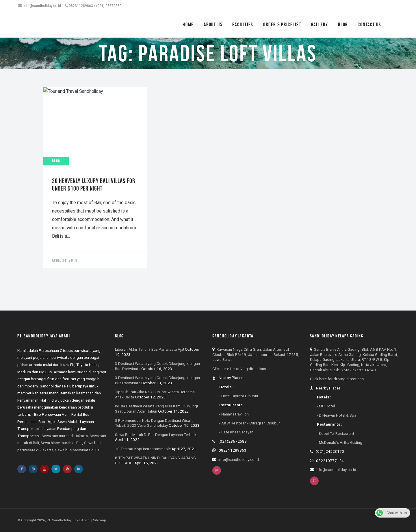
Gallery (320, 25)
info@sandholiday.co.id (42, 6)
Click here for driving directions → (242, 369)
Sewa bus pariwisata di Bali (78, 450)
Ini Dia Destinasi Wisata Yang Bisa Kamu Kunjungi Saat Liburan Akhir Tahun (156, 409)
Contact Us (369, 25)
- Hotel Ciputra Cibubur (239, 396)
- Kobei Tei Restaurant (336, 433)
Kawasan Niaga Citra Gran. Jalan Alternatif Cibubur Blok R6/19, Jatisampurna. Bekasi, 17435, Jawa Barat (256, 354)
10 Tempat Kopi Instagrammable (143, 449)
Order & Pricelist (282, 25)
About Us (213, 25)
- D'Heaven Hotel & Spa (337, 415)
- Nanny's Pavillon (234, 414)
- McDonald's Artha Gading (340, 442)
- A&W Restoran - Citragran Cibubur (250, 423)
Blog (343, 25)
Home (188, 25)
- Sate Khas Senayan (236, 432)
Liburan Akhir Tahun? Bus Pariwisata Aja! (149, 349)
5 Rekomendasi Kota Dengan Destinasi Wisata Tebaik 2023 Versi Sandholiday (154, 423)
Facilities (243, 25)
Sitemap (99, 520)
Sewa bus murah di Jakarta (65, 436)
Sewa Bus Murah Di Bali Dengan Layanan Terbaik (156, 435)
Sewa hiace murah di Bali (62, 443)
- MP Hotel (326, 406)
